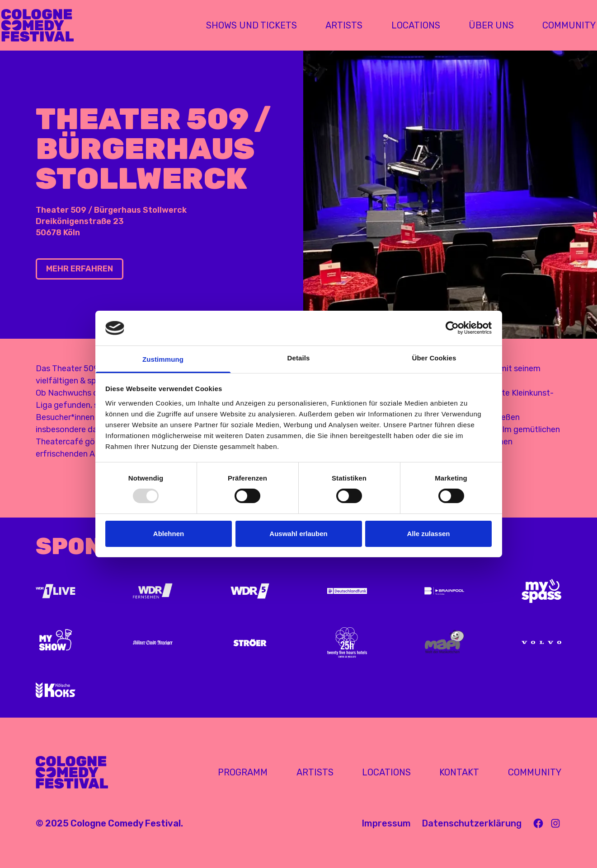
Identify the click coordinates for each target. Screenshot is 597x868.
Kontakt (459, 772)
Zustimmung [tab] (163, 359)
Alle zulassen (428, 534)
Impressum (386, 823)
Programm (243, 772)
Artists (315, 772)
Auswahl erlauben (298, 534)
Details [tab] (299, 358)
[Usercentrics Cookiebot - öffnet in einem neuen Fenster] (452, 328)
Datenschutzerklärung (472, 823)
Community (535, 772)
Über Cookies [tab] (434, 358)
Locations (386, 772)
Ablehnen (169, 534)
